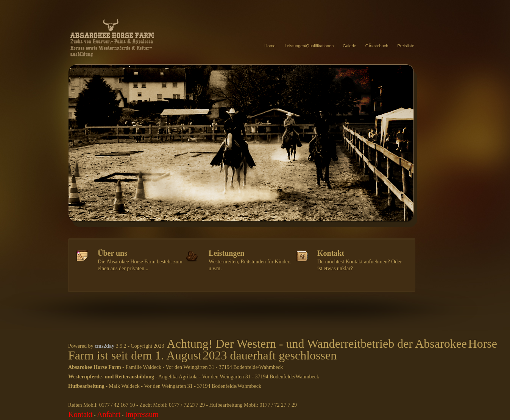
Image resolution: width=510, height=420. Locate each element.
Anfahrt (109, 414)
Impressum (142, 414)
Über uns (112, 253)
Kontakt (331, 253)
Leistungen (226, 253)
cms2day (104, 346)
